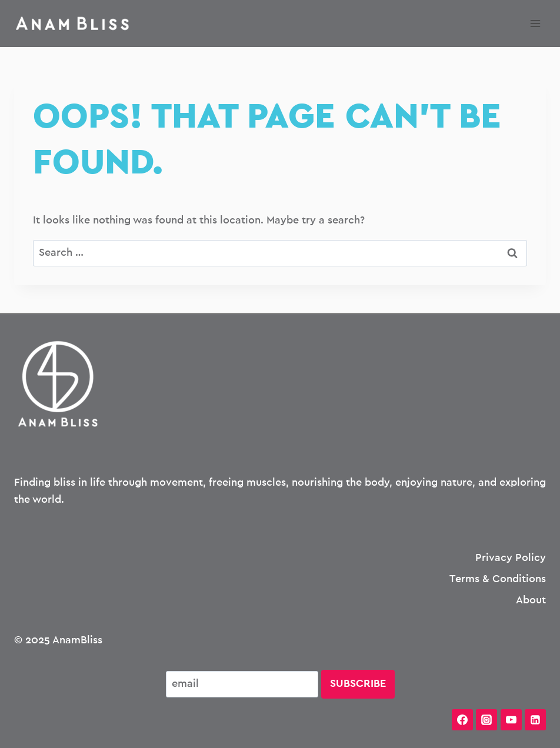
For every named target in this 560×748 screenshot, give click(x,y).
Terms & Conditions (498, 579)
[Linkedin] (535, 720)
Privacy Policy (511, 558)
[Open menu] (535, 23)
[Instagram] (486, 720)
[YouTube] (511, 720)
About (531, 600)
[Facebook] (462, 720)
